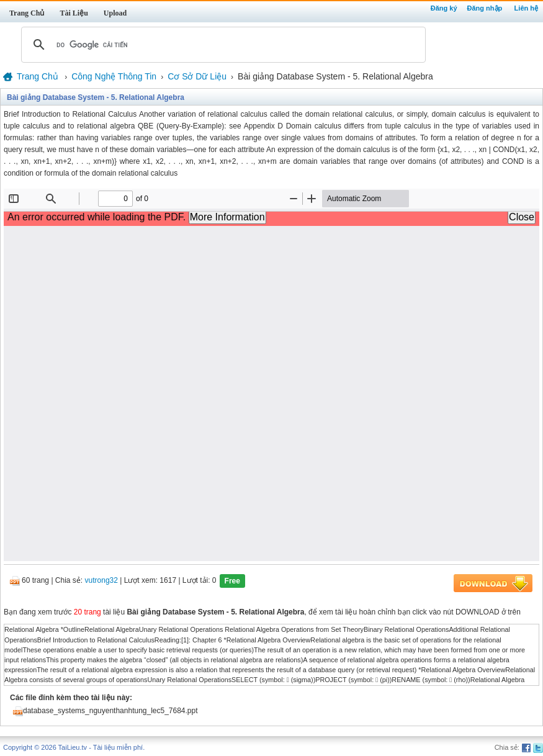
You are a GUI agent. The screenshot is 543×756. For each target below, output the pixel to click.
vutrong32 (101, 581)
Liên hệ (526, 8)
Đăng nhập (485, 8)
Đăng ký (444, 8)
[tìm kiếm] (222, 45)
